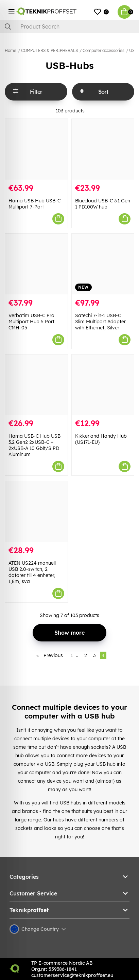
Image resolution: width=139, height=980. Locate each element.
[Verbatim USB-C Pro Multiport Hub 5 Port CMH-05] (36, 264)
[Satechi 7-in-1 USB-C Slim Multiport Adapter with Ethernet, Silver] (103, 264)
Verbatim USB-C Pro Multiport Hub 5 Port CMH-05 (31, 322)
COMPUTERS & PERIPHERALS (49, 50)
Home (11, 50)
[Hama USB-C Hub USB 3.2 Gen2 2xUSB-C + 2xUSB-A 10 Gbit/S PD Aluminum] (36, 385)
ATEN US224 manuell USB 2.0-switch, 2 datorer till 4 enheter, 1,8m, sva (32, 572)
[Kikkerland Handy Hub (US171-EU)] (103, 385)
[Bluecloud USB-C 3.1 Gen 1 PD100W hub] (103, 149)
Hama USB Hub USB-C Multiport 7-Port (34, 204)
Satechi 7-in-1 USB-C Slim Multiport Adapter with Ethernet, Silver (100, 322)
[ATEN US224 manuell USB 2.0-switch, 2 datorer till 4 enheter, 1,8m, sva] (36, 512)
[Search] (69, 26)
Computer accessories (103, 50)
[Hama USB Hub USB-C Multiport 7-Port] (36, 149)
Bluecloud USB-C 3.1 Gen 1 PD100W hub (103, 204)
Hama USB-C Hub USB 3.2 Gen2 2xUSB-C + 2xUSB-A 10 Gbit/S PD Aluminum (34, 445)
